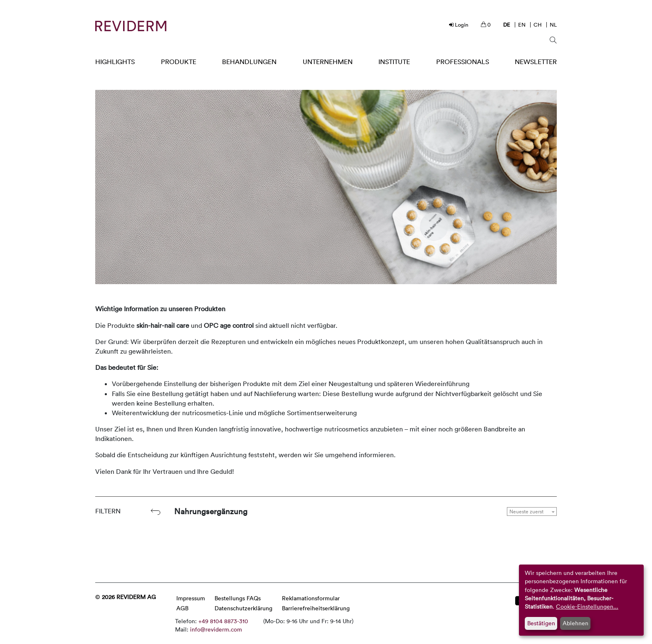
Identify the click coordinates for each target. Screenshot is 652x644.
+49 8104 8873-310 (223, 621)
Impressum (191, 598)
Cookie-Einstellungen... (587, 606)
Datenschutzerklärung (243, 608)
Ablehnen (575, 623)
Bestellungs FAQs (238, 598)
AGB (182, 608)
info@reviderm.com (216, 629)
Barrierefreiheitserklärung (316, 608)
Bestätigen (541, 623)
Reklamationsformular (311, 598)
